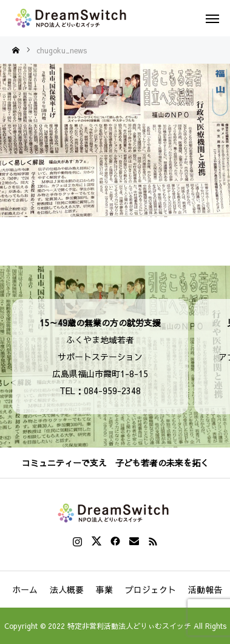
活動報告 (205, 589)
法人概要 (67, 589)
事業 (104, 589)
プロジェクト (151, 589)
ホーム (25, 589)
